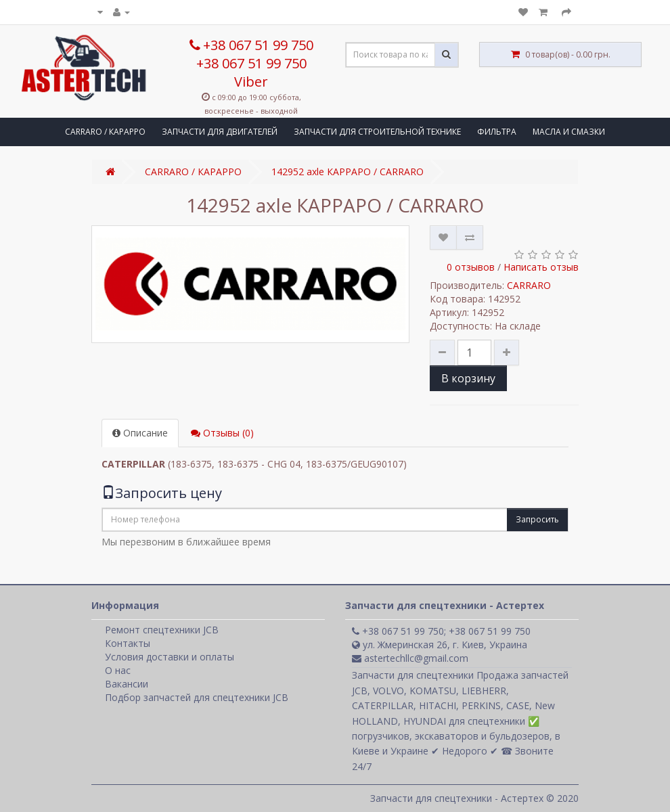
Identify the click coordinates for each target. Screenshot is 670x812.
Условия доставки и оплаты (170, 657)
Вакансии (127, 684)
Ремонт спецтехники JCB (162, 630)
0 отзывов (471, 267)
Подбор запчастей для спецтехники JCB (197, 697)
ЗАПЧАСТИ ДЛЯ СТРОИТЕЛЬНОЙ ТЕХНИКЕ (377, 132)
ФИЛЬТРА (497, 132)
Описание (140, 433)
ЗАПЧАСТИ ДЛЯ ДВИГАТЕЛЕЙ (220, 132)
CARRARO (529, 285)
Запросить (537, 519)
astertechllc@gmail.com (410, 658)
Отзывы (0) (222, 433)
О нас (118, 670)
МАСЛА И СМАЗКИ (569, 132)
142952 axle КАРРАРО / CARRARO (348, 172)
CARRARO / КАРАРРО (105, 132)
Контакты (128, 643)
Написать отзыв (541, 267)
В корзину (468, 378)
